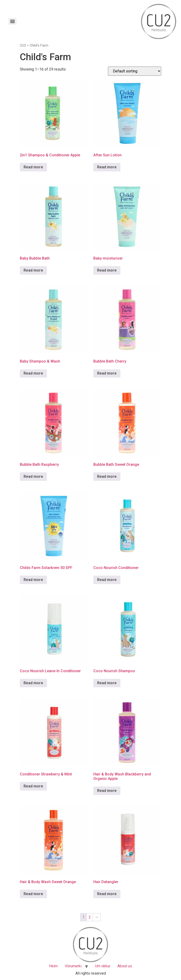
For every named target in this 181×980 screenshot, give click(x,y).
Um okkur (103, 966)
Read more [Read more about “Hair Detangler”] (107, 894)
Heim (53, 966)
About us (125, 966)
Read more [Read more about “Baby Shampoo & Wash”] (33, 373)
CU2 (23, 45)
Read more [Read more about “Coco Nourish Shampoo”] (107, 683)
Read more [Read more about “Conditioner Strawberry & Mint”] (33, 786)
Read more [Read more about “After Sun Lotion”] (107, 167)
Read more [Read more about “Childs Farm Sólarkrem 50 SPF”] (33, 580)
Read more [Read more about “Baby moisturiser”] (107, 270)
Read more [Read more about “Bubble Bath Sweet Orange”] (107, 476)
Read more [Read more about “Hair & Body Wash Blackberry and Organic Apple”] (107, 791)
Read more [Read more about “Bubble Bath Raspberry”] (33, 476)
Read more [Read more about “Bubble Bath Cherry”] (107, 373)
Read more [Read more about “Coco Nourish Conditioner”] (107, 580)
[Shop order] (135, 71)
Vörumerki (73, 966)
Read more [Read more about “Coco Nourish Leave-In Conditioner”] (33, 683)
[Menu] (12, 21)
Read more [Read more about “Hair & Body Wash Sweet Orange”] (33, 894)
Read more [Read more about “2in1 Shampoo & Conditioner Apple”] (33, 167)
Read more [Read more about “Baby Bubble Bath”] (33, 270)
